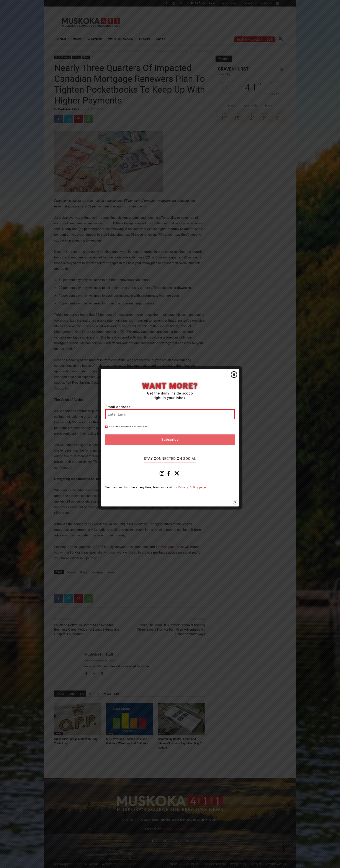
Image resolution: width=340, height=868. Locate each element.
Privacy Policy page (192, 487)
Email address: (118, 407)
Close (234, 375)
